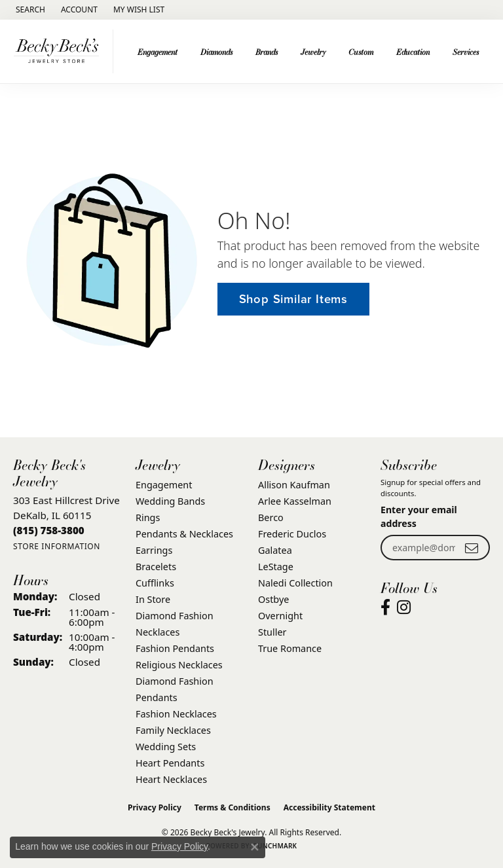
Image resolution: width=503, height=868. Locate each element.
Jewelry (313, 52)
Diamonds (216, 52)
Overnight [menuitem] (280, 616)
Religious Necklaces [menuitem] (179, 665)
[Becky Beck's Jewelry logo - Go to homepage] (60, 51)
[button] (29, 10)
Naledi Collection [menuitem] (295, 583)
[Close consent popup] (255, 847)
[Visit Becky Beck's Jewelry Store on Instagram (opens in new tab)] (404, 607)
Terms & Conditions (233, 807)
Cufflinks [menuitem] (155, 583)
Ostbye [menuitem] (273, 599)
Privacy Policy (155, 807)
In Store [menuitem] (153, 599)
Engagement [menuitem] (164, 485)
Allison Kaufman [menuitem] (294, 485)
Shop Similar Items (293, 299)
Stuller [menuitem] (272, 632)
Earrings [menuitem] (154, 550)
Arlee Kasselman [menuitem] (295, 501)
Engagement (158, 52)
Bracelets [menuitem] (156, 567)
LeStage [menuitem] (276, 567)
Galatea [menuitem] (275, 550)
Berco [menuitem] (271, 517)
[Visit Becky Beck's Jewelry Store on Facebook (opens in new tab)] (385, 607)
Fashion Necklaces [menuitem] (176, 714)
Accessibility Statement (329, 807)
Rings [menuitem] (148, 517)
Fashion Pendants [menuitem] (175, 648)
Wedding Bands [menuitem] (170, 501)
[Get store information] (57, 546)
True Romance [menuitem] (290, 648)
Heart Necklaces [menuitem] (171, 779)
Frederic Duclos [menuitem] (292, 534)
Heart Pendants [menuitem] (170, 763)
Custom (361, 52)
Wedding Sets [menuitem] (166, 747)
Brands (267, 52)
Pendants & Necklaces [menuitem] (184, 534)
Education (413, 52)
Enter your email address (419, 516)
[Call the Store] (49, 530)
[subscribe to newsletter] (472, 548)
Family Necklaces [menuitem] (173, 730)
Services (466, 52)
